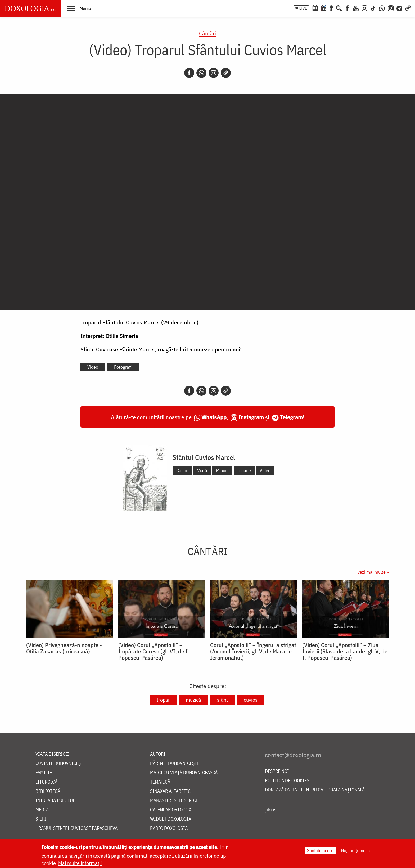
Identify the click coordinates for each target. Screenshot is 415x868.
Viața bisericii (52, 754)
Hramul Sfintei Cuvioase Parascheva (76, 828)
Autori (158, 754)
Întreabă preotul (55, 801)
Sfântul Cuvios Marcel (204, 457)
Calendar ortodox (171, 810)
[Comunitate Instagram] (391, 8)
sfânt (222, 700)
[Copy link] (226, 73)
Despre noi (277, 771)
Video (93, 367)
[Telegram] (400, 8)
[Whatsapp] (201, 73)
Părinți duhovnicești (174, 764)
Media (42, 810)
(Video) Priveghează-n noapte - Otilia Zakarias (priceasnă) (64, 648)
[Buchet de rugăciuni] (331, 8)
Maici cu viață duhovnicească (184, 773)
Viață (202, 471)
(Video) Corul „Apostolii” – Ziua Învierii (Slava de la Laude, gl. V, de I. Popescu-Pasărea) (345, 651)
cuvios (251, 700)
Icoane (244, 471)
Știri (41, 819)
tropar (163, 700)
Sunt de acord (320, 850)
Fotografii (123, 367)
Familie (44, 773)
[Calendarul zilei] (324, 8)
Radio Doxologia (169, 828)
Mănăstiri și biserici (174, 801)
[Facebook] (347, 8)
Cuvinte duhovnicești (60, 764)
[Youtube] (356, 8)
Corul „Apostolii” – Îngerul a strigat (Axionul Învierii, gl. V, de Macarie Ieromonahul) (253, 651)
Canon (182, 471)
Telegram (291, 417)
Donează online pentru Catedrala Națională (315, 790)
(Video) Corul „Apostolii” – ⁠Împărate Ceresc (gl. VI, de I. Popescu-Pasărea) (154, 651)
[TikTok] (373, 8)
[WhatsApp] (382, 8)
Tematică (160, 782)
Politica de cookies (287, 781)
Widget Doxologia (171, 819)
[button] (79, 8)
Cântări (207, 33)
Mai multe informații (80, 863)
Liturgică (46, 782)
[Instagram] (364, 8)
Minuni (222, 471)
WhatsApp (214, 417)
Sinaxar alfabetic (170, 791)
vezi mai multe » (373, 572)
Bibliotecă (48, 791)
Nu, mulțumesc (355, 850)
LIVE (303, 8)
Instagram (251, 417)
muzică (193, 700)
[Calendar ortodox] (315, 8)
